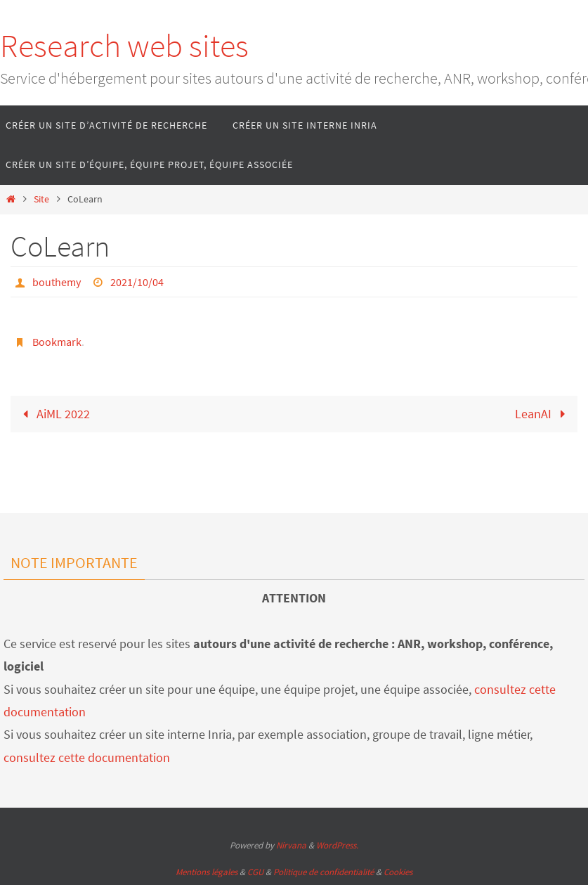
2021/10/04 (137, 282)
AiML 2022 (53, 414)
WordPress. (337, 845)
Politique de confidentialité (324, 872)
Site (41, 199)
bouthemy (57, 282)
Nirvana (291, 845)
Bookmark (57, 342)
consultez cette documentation (87, 757)
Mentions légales (207, 872)
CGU (255, 872)
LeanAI (543, 414)
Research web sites (124, 46)
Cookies (398, 872)
